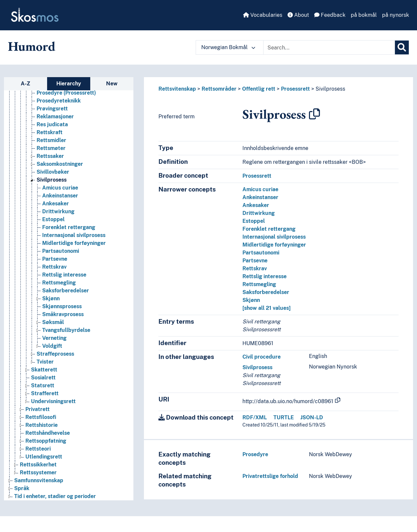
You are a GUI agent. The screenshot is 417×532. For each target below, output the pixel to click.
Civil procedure (262, 357)
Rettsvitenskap (177, 89)
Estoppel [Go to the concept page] (53, 219)
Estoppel (254, 221)
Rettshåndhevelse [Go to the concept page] (48, 433)
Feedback (330, 15)
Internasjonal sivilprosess (274, 237)
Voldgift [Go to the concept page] (52, 346)
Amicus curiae (260, 189)
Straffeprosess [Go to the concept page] (55, 354)
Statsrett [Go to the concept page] (43, 385)
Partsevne (255, 261)
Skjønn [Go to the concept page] (51, 298)
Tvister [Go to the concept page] (45, 362)
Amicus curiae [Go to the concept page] (60, 188)
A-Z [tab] (26, 84)
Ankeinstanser (260, 197)
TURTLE (284, 417)
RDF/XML (255, 417)
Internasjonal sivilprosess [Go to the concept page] (74, 235)
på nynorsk (396, 15)
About (298, 15)
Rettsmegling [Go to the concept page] (59, 283)
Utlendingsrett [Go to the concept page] (44, 457)
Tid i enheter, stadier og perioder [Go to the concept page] (55, 496)
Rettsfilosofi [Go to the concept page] (41, 417)
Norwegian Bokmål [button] (228, 47)
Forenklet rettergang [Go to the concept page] (69, 227)
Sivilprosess (330, 89)
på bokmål (364, 15)
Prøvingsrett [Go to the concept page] (52, 109)
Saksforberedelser (266, 292)
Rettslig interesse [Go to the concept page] (64, 275)
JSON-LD (312, 417)
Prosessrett (295, 89)
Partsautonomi (261, 253)
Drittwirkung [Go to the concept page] (58, 211)
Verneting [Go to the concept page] (54, 338)
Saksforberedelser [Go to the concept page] (66, 291)
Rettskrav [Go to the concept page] (54, 267)
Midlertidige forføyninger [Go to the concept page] (74, 243)
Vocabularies (263, 15)
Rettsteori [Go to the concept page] (38, 449)
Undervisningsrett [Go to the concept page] (53, 401)
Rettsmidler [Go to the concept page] (51, 140)
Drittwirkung (259, 213)
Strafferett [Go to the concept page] (45, 393)
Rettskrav (255, 268)
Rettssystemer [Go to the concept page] (38, 473)
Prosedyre (255, 454)
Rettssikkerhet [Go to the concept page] (38, 465)
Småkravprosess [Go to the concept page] (63, 314)
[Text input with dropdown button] (329, 47)
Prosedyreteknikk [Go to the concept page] (59, 101)
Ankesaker (256, 205)
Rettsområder (219, 89)
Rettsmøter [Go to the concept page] (51, 148)
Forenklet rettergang (269, 229)
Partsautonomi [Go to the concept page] (61, 251)
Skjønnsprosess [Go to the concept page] (62, 306)
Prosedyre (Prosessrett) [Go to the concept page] (66, 93)
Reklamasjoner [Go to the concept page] (55, 117)
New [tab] (112, 84)
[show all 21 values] (266, 308)
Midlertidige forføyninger (274, 245)
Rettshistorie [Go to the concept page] (42, 425)
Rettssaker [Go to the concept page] (50, 156)
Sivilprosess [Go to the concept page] (52, 180)
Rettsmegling (259, 284)
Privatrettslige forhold (270, 476)
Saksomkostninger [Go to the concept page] (60, 164)
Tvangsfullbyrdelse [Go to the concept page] (66, 330)
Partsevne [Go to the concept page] (55, 259)
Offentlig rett (259, 89)
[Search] (402, 47)
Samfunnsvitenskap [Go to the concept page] (39, 480)
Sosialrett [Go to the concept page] (43, 378)
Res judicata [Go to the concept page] (52, 124)
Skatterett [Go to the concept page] (44, 370)
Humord (32, 46)
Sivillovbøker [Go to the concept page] (53, 172)
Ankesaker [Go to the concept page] (56, 204)
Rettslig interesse (264, 276)
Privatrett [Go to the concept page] (38, 409)
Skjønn (251, 300)
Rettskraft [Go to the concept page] (50, 132)
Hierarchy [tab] (69, 84)
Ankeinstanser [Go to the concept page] (60, 196)
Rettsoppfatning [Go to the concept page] (46, 441)
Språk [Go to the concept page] (22, 488)
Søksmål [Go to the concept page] (53, 322)
